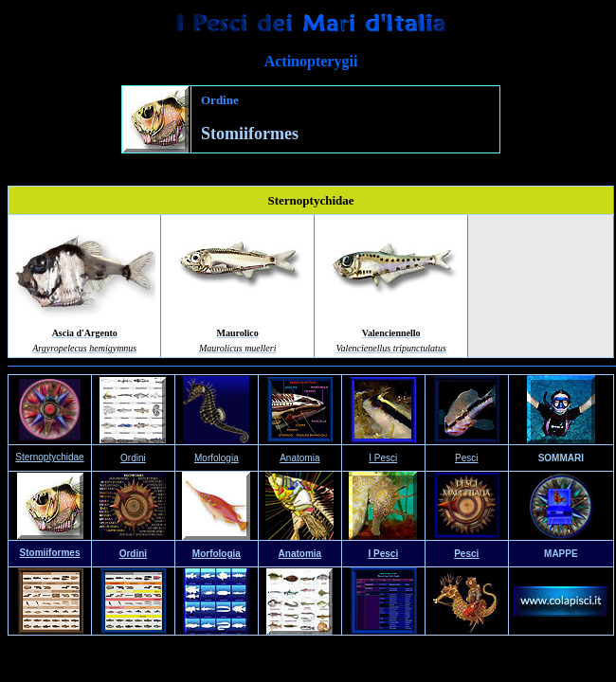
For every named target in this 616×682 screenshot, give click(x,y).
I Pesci (383, 458)
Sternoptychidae (49, 457)
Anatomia (299, 458)
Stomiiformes (50, 553)
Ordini (133, 554)
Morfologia (217, 554)
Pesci (466, 458)
